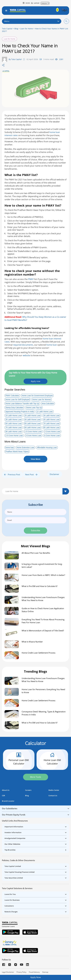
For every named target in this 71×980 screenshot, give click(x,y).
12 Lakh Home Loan (45, 412)
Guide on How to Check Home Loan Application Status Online (43, 610)
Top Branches (10, 850)
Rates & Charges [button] (11, 912)
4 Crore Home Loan (52, 435)
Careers (28, 790)
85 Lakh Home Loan (51, 428)
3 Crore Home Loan (33, 435)
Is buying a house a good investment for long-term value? (42, 565)
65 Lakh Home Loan (33, 424)
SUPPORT (35, 3)
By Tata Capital (15, 59)
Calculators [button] (9, 906)
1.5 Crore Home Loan (33, 431)
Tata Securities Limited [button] (14, 878)
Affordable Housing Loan (47, 447)
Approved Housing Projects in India (20, 412)
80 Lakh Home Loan (33, 428)
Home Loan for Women (42, 400)
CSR (3, 796)
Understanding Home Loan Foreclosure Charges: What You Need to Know (43, 599)
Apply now (36, 381)
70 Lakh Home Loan (51, 424)
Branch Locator (8, 801)
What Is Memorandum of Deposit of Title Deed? (43, 631)
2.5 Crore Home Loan (14, 435)
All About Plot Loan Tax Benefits (36, 553)
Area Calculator (48, 404)
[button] (63, 11)
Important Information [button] (14, 827)
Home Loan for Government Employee (37, 396)
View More (35, 459)
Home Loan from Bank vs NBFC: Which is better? (43, 575)
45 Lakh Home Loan (51, 420)
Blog (16, 29)
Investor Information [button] (13, 832)
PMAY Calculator (12, 396)
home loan (52, 345)
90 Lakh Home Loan (14, 431)
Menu (32, 21)
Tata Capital (7, 29)
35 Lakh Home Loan (14, 420)
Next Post (31, 474)
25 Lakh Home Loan (33, 416)
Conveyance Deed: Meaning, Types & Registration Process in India (44, 713)
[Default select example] (35, 491)
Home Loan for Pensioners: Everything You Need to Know (43, 691)
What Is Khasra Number (32, 642)
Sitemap (45, 972)
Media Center (54, 790)
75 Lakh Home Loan (14, 428)
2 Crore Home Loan (52, 431)
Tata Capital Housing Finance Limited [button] (19, 872)
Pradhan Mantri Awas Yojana (17, 451)
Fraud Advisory (34, 972)
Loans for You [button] (10, 894)
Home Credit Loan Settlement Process (38, 653)
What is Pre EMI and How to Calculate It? (40, 586)
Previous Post (12, 474)
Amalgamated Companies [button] (15, 838)
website (26, 355)
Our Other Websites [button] (12, 844)
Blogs (26, 3)
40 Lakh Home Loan (33, 420)
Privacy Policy (21, 972)
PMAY (31, 279)
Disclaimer (54, 474)
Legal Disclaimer (8, 972)
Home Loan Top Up (34, 408)
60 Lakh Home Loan (14, 424)
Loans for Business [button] (12, 900)
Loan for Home (27, 29)
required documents (23, 345)
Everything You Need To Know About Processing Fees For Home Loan (43, 621)
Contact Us (53, 796)
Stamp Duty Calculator (15, 408)
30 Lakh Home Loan (51, 416)
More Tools (36, 777)
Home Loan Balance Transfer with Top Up (22, 404)
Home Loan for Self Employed (18, 400)
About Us (6, 790)
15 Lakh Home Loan (14, 416)
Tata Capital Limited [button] (13, 866)
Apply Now (35, 977)
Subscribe (35, 531)
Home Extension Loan (25, 447)
